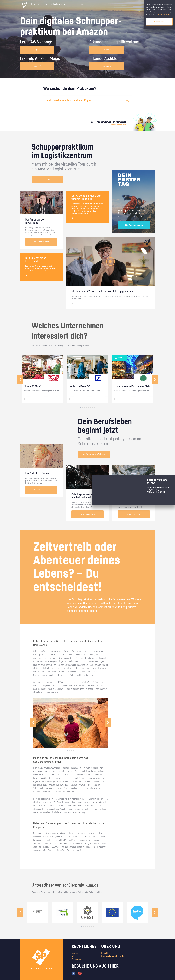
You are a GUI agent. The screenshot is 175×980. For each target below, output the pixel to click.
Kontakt (105, 953)
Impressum (76, 953)
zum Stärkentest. (119, 124)
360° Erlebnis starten (134, 225)
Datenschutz (77, 959)
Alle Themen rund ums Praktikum (94, 454)
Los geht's (37, 50)
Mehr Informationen (163, 14)
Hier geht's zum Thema (41, 242)
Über (113, 956)
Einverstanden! (159, 22)
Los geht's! (48, 180)
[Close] (173, 478)
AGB (74, 956)
